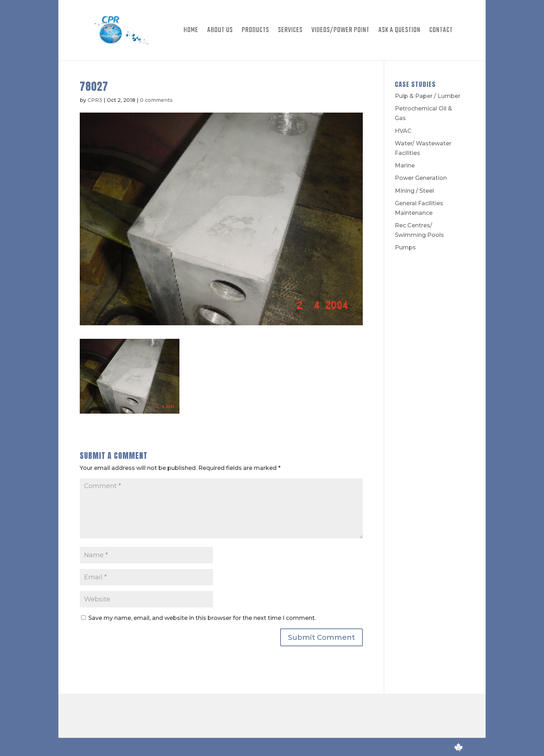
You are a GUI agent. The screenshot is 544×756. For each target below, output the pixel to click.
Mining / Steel (414, 191)
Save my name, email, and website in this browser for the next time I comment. (202, 618)
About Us (220, 32)
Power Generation (421, 178)
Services (290, 32)
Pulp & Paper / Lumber (428, 96)
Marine (405, 165)
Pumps (405, 247)
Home (191, 32)
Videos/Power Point (341, 32)
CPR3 (95, 100)
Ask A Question (399, 32)
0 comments (156, 100)
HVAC (403, 131)
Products (255, 32)
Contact (441, 32)
